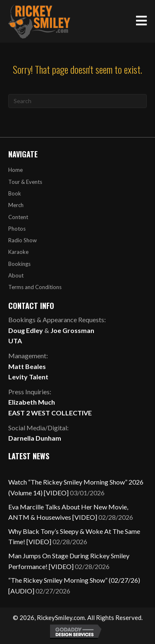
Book (15, 193)
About (16, 275)
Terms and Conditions (35, 287)
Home (15, 170)
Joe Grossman (72, 330)
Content (18, 217)
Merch (16, 205)
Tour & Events (25, 182)
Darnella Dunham (35, 438)
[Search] (77, 101)
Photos (17, 229)
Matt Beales (27, 366)
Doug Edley (26, 330)
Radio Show (23, 240)
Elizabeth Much (32, 402)
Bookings (19, 264)
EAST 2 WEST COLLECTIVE (50, 413)
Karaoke (18, 252)
